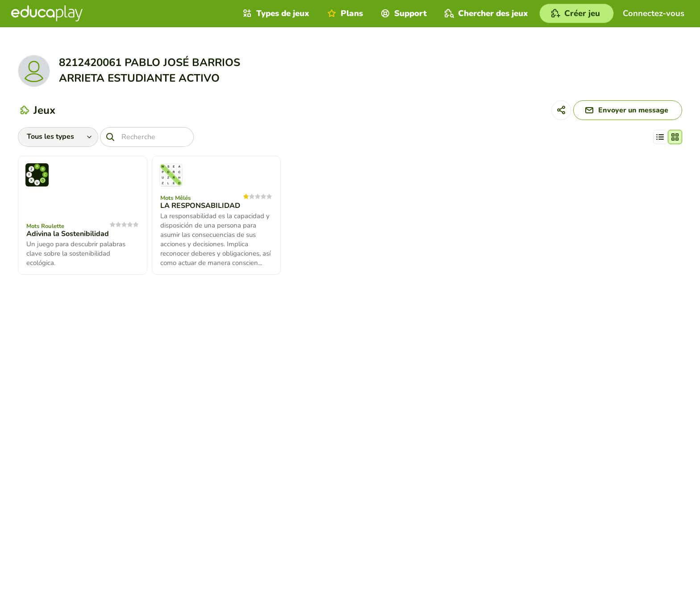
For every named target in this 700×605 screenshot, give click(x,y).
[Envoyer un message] (628, 110)
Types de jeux (275, 13)
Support (403, 13)
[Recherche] (147, 137)
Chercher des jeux (485, 13)
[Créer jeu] (577, 13)
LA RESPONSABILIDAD (200, 206)
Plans (344, 13)
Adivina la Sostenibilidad (68, 234)
